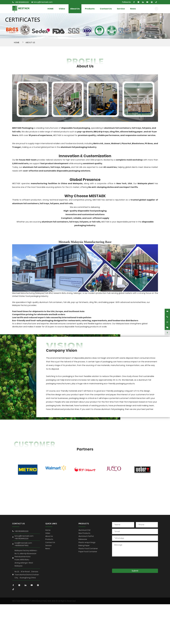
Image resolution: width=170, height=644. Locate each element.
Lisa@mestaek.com (23, 543)
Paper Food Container (88, 552)
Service (135, 9)
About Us (82, 9)
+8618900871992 (22, 545)
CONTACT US (18, 524)
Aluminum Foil (84, 530)
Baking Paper (84, 545)
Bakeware (83, 539)
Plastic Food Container (88, 549)
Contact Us (118, 9)
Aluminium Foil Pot (86, 536)
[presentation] (131, 563)
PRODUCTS (84, 524)
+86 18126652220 (22, 2)
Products (99, 9)
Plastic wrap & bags (87, 542)
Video (67, 9)
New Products (84, 533)
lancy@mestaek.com (42, 2)
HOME (52, 9)
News (151, 9)
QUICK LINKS (51, 524)
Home (48, 530)
